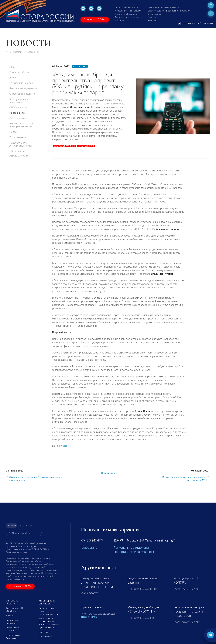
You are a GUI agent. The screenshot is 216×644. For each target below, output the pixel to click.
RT (66, 448)
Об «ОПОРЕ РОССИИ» (127, 7)
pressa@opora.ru (89, 617)
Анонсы (14, 78)
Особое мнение (18, 118)
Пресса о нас (33, 52)
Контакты (153, 21)
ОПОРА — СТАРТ (19, 156)
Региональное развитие (127, 17)
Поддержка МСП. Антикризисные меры (22, 144)
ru (211, 13)
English (23, 526)
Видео (13, 132)
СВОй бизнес (17, 151)
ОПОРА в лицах (18, 108)
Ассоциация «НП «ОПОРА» (129, 11)
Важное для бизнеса (21, 83)
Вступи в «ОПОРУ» (95, 19)
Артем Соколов (86, 146)
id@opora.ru (89, 548)
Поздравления (18, 137)
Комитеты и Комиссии (126, 14)
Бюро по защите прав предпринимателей (169, 11)
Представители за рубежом (134, 552)
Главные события (19, 72)
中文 (32, 526)
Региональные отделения (132, 548)
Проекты (119, 21)
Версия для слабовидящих (195, 23)
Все (12, 67)
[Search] (24, 533)
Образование (155, 14)
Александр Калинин (65, 146)
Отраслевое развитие (22, 94)
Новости (152, 17)
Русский (12, 526)
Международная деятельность (163, 7)
